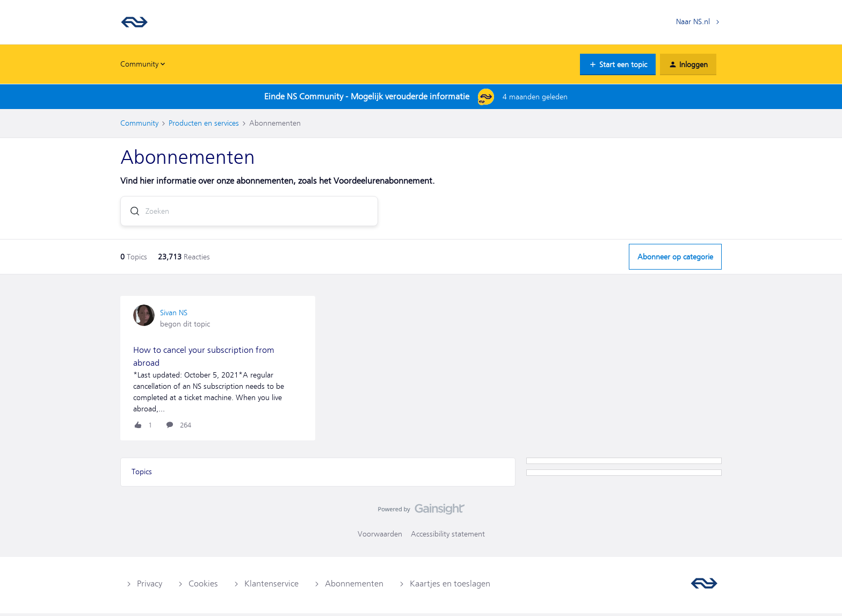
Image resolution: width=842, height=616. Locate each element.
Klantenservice (271, 586)
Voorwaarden (380, 537)
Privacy (150, 586)
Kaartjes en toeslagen (450, 586)
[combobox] (249, 214)
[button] (618, 64)
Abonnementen (354, 586)
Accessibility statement (448, 537)
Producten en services (204, 123)
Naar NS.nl (693, 21)
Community (139, 123)
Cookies (203, 586)
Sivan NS (174, 315)
